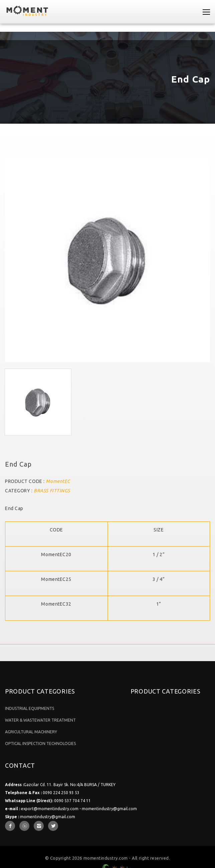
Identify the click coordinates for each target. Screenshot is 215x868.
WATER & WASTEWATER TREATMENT (40, 720)
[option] (107, 260)
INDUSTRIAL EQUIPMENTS (30, 708)
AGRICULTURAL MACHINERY (31, 732)
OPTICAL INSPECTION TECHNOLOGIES (40, 743)
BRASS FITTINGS (52, 491)
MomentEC (58, 481)
